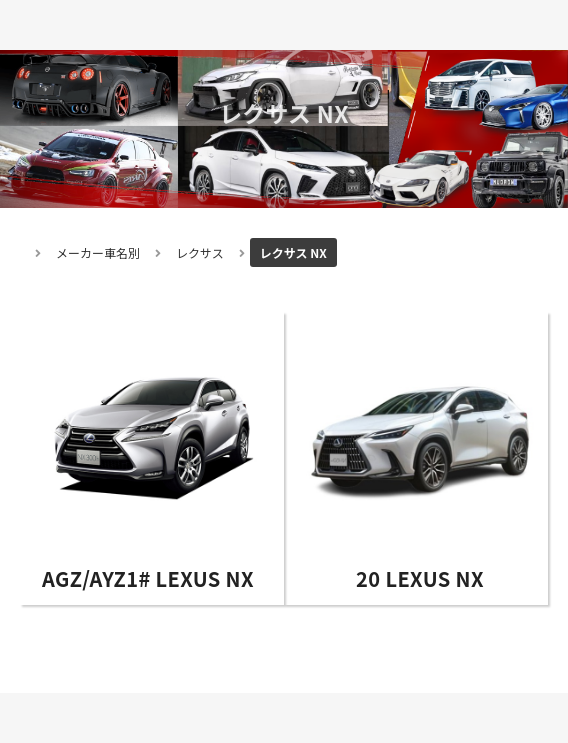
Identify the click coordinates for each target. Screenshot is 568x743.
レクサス (200, 252)
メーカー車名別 (98, 252)
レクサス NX (293, 252)
